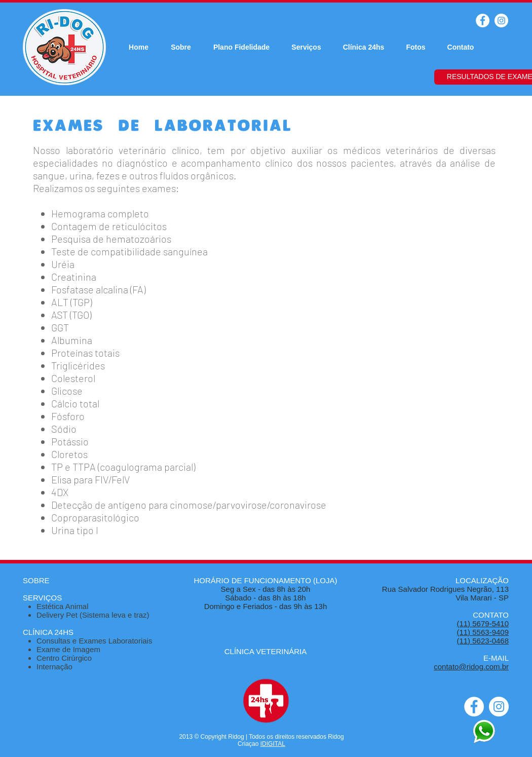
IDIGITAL (273, 744)
